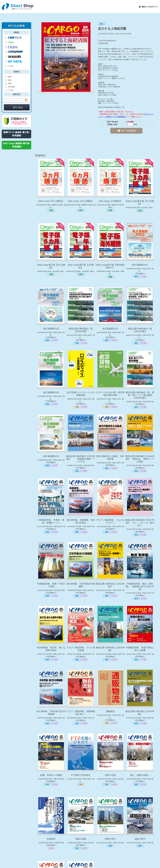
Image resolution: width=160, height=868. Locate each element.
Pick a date (26, 100)
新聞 (8, 77)
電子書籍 (10, 87)
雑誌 (8, 80)
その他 (9, 66)
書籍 (8, 83)
